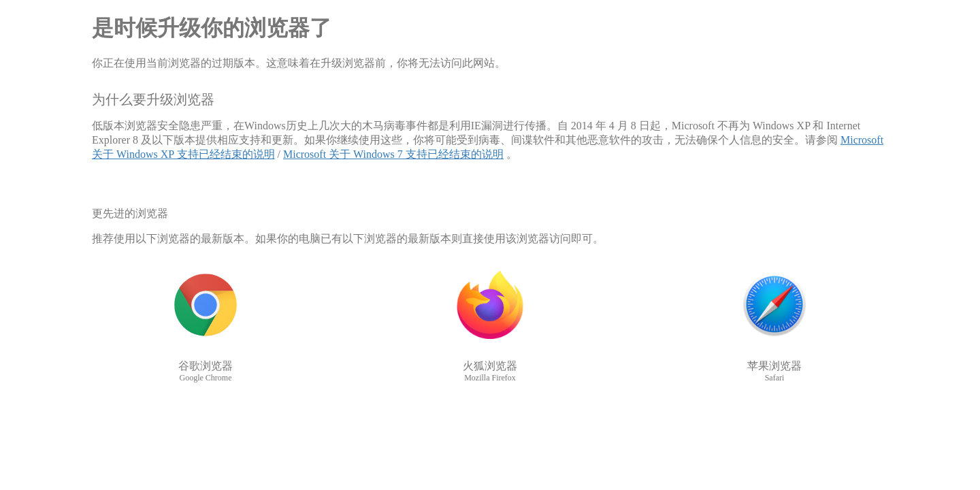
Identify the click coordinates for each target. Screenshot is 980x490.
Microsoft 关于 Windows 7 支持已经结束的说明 (393, 154)
